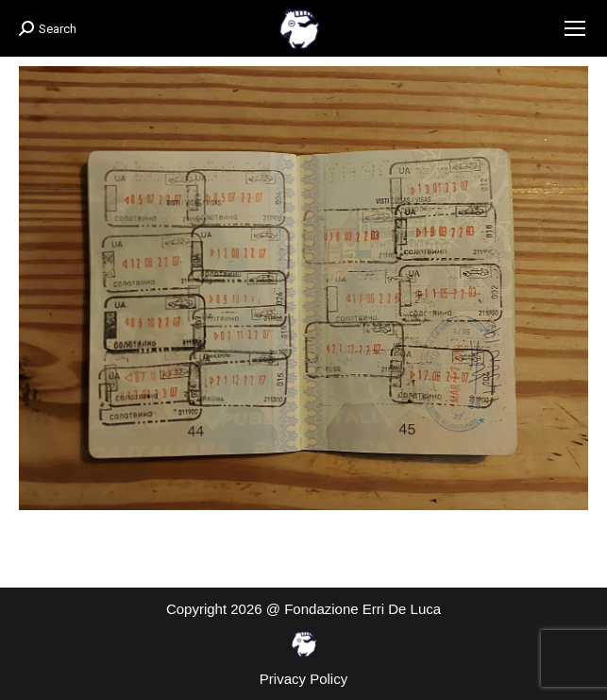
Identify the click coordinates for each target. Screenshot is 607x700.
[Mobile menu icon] (575, 28)
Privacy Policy (303, 679)
